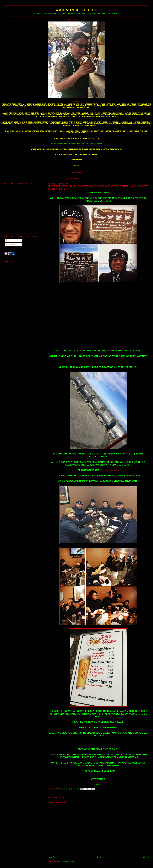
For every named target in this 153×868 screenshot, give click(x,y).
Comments (10, 244)
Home (99, 857)
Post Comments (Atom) (65, 861)
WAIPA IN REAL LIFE (76, 10)
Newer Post (52, 857)
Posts (9, 240)
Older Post (145, 857)
